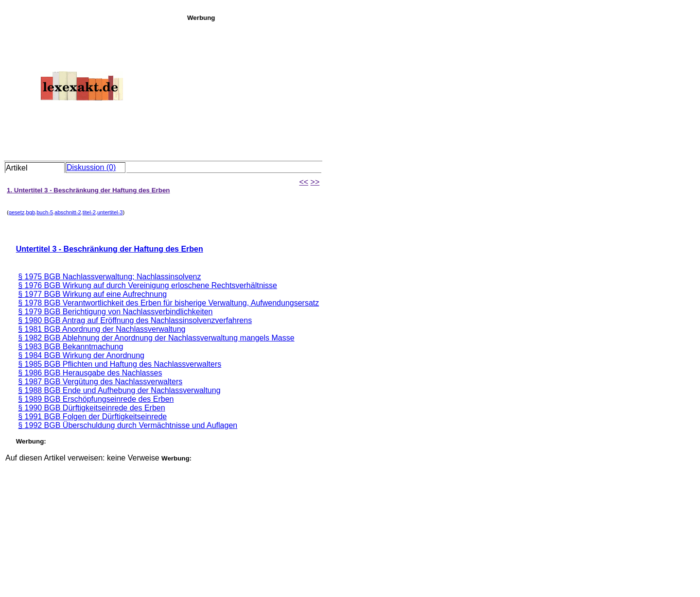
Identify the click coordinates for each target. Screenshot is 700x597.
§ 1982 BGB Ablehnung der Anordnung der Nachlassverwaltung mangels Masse (156, 338)
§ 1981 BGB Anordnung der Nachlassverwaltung (102, 329)
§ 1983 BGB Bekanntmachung (70, 347)
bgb (31, 212)
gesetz (17, 212)
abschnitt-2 (68, 212)
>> (315, 182)
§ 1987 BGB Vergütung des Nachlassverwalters (100, 382)
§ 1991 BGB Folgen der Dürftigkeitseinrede (92, 417)
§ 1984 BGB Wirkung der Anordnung (81, 355)
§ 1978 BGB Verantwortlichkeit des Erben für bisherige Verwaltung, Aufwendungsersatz (168, 303)
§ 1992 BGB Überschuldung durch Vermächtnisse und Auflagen (128, 425)
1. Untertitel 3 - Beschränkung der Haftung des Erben (88, 190)
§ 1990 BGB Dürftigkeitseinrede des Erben (91, 408)
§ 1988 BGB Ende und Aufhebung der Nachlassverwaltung (119, 390)
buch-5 (45, 212)
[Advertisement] (441, 89)
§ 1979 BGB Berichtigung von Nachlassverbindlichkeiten (115, 312)
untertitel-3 (110, 212)
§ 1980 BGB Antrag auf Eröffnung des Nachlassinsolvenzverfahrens (135, 320)
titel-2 (89, 212)
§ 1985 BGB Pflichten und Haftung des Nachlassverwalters (120, 364)
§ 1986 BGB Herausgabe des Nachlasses (90, 373)
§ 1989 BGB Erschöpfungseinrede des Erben (96, 399)
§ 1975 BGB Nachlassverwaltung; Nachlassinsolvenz (109, 277)
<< (304, 182)
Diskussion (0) (91, 167)
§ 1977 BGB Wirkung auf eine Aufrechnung (92, 294)
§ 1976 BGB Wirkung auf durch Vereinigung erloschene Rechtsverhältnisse (148, 285)
